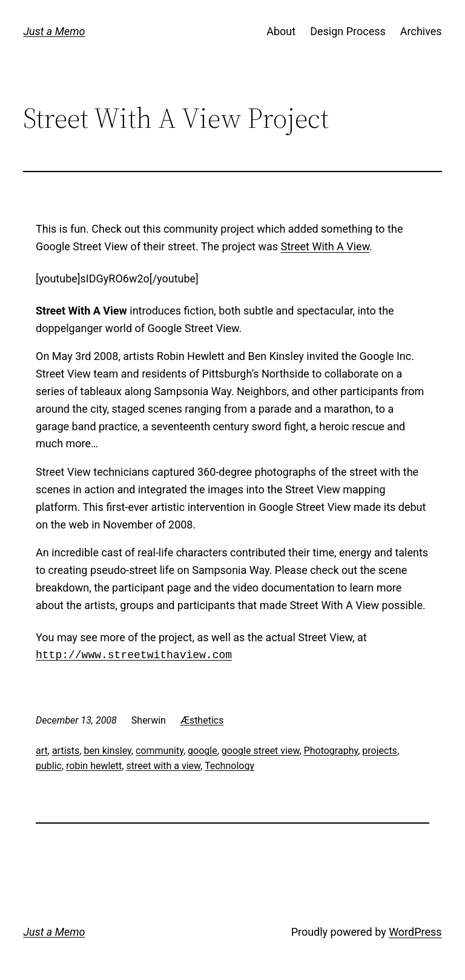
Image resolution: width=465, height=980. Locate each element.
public (49, 766)
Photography (331, 751)
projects (380, 751)
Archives (421, 31)
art (42, 751)
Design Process (348, 31)
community (160, 751)
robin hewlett (94, 766)
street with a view (163, 766)
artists (66, 751)
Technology (229, 766)
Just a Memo (54, 31)
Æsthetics (202, 720)
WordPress (415, 932)
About (281, 31)
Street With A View (325, 246)
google (203, 751)
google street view (261, 751)
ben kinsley (107, 751)
